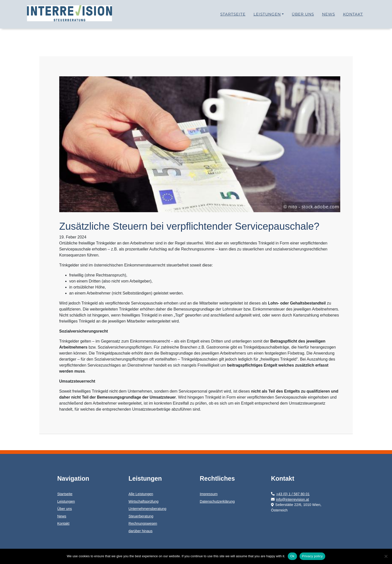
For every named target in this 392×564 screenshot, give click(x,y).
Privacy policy (312, 556)
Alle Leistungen (141, 494)
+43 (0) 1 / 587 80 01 (290, 494)
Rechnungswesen (143, 523)
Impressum (209, 494)
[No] (386, 556)
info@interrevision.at (290, 499)
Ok (292, 556)
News (328, 16)
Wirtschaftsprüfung (143, 501)
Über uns (303, 16)
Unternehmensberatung (147, 509)
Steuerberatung (141, 516)
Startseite (233, 16)
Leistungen (267, 16)
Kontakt (353, 16)
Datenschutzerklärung (217, 501)
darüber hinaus (140, 531)
